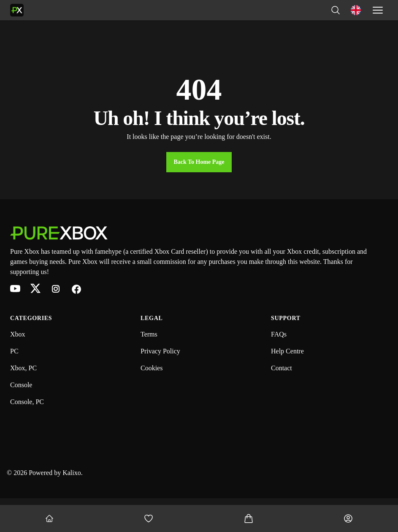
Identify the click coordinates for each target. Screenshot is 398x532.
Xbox (18, 334)
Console (21, 385)
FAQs (279, 334)
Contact (282, 368)
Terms (149, 334)
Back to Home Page (199, 162)
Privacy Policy (160, 351)
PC (14, 351)
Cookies (152, 368)
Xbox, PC (23, 368)
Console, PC (27, 402)
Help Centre (287, 351)
